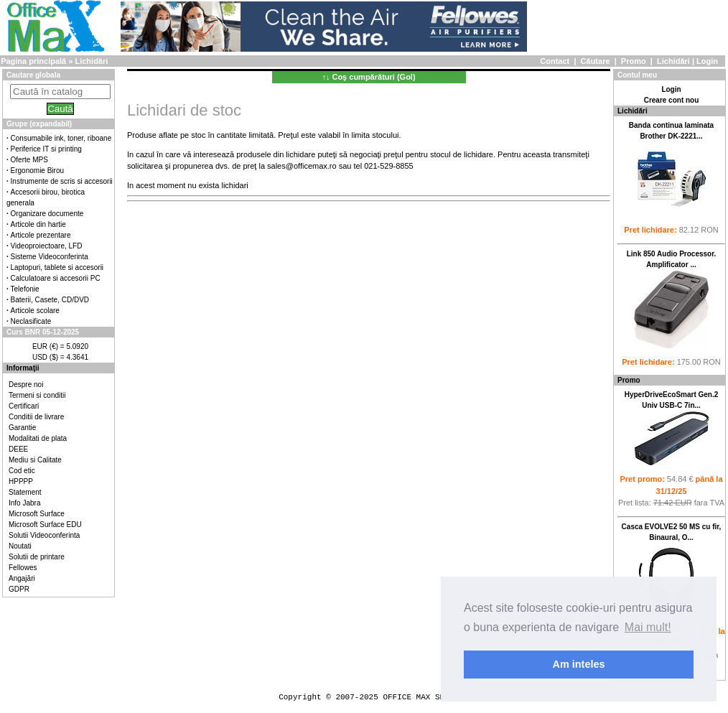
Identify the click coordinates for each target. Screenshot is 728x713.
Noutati (20, 546)
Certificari (24, 406)
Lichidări (673, 61)
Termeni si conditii (37, 395)
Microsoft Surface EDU (45, 525)
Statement (25, 492)
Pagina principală (33, 61)
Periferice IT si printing (46, 149)
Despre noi (26, 385)
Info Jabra (24, 503)
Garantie (22, 428)
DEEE (18, 449)
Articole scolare (35, 311)
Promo (634, 61)
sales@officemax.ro (302, 166)
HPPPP (21, 481)
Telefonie (25, 289)
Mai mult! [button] (648, 627)
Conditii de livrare (36, 417)
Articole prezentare (41, 235)
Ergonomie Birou (37, 171)
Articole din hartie (38, 224)
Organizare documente (47, 214)
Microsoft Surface (37, 514)
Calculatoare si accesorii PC (56, 278)
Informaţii (23, 368)
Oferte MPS (29, 160)
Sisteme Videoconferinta (50, 257)
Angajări (22, 578)
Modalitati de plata (38, 438)
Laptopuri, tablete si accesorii (57, 267)
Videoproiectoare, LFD (47, 246)
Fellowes (23, 568)
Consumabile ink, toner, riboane (61, 138)
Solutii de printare (37, 557)
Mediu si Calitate (35, 460)
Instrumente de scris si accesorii (62, 181)
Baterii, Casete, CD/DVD (50, 300)
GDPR (19, 589)
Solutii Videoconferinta (44, 535)
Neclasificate (31, 321)
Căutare (596, 61)
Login (707, 61)
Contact (555, 61)
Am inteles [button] (579, 664)
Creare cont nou (672, 100)
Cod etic (22, 471)
